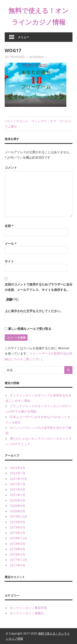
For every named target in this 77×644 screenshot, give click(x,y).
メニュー (23, 37)
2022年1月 (18, 473)
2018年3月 (18, 554)
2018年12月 (18, 538)
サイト (9, 261)
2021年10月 (18, 479)
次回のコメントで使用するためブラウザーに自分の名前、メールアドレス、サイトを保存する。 (39, 287)
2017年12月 (18, 560)
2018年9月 (18, 544)
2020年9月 (18, 500)
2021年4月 (18, 489)
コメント (11, 167)
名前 (9, 226)
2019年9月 (18, 522)
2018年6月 (18, 549)
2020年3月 (18, 511)
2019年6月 (18, 527)
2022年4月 (18, 468)
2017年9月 (18, 565)
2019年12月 (18, 516)
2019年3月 (18, 533)
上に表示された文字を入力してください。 (34, 311)
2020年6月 (18, 506)
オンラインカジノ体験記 (27, 613)
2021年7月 (18, 484)
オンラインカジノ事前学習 (28, 608)
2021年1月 (18, 495)
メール (11, 243)
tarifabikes (36, 57)
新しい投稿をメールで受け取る (30, 329)
